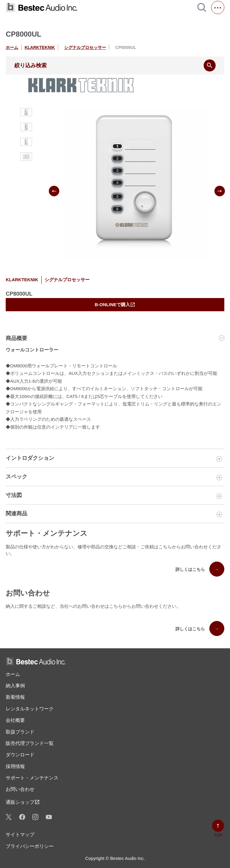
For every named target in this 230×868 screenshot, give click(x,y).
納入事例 (15, 686)
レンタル (30, 709)
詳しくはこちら (200, 569)
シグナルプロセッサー (85, 47)
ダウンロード (20, 755)
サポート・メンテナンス (32, 778)
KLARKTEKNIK (40, 47)
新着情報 (15, 697)
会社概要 (15, 720)
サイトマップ (20, 835)
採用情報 (15, 766)
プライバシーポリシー (30, 846)
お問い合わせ (20, 789)
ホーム (12, 47)
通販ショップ (23, 802)
